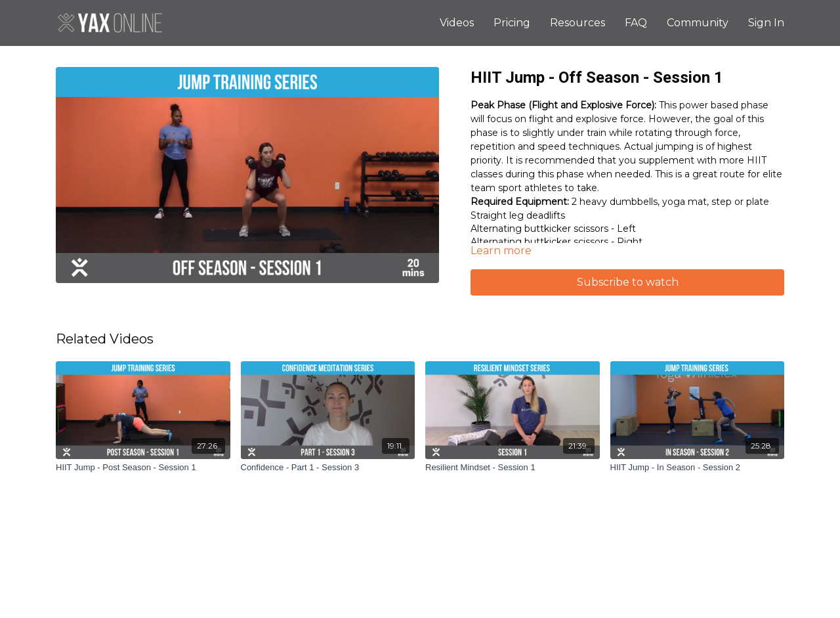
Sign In (766, 23)
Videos (457, 23)
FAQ (636, 23)
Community (698, 23)
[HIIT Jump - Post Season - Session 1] (143, 468)
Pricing (512, 23)
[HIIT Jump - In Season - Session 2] (698, 468)
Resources (577, 23)
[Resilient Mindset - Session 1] (513, 468)
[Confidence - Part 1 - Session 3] (328, 468)
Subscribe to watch (628, 282)
